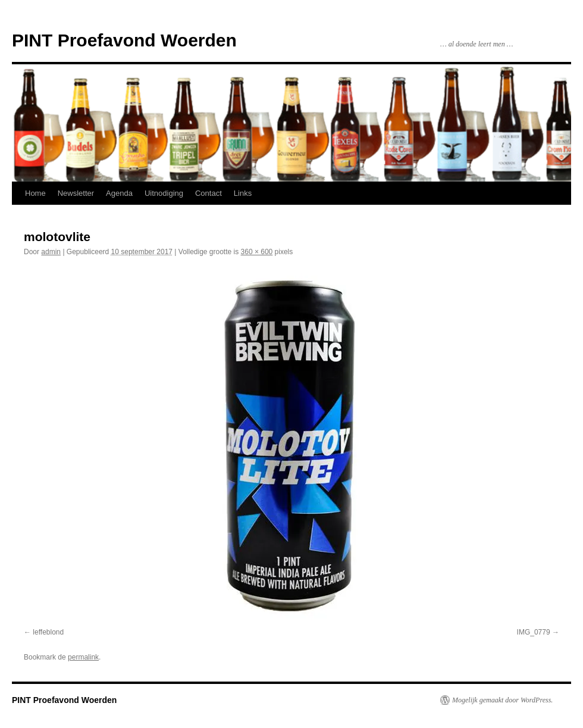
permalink (83, 657)
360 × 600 (257, 252)
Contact (209, 193)
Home (35, 193)
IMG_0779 (534, 632)
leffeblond (48, 632)
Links (243, 193)
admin (51, 252)
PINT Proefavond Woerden (124, 40)
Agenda (119, 193)
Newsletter (76, 193)
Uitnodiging (164, 193)
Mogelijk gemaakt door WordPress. (502, 700)
